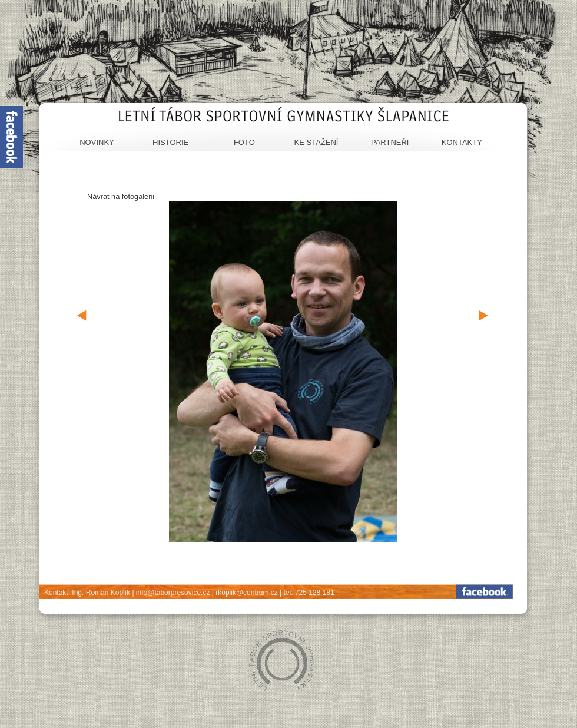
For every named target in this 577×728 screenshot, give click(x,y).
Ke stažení (316, 142)
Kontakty (462, 142)
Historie (170, 142)
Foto (244, 142)
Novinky (97, 142)
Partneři (390, 142)
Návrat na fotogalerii (121, 196)
